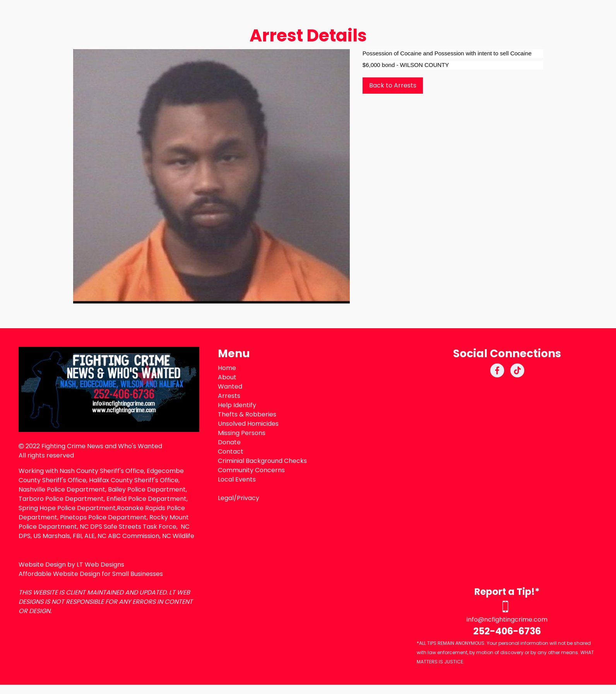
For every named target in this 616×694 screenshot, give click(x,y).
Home (227, 368)
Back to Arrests (393, 85)
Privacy (248, 498)
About (227, 377)
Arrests (229, 396)
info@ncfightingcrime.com (507, 619)
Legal (226, 498)
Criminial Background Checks (262, 461)
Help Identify (237, 405)
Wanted (230, 386)
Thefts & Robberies (247, 414)
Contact (231, 452)
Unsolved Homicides (248, 424)
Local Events (237, 479)
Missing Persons (242, 433)
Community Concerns (251, 470)
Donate (229, 442)
